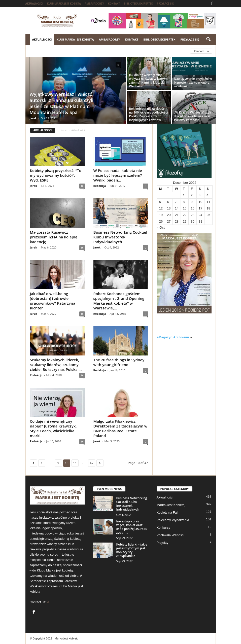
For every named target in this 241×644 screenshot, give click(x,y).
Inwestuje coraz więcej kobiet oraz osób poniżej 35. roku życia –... (132, 527)
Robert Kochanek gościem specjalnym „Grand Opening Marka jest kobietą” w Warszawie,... (119, 301)
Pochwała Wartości (170, 535)
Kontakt (114, 4)
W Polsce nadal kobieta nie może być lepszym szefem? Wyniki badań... (118, 175)
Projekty (163, 543)
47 (92, 463)
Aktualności (34, 4)
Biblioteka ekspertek (138, 4)
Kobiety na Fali (167, 512)
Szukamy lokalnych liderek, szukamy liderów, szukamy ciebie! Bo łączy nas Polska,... (56, 365)
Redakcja (100, 186)
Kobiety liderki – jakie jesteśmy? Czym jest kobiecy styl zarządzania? (132, 550)
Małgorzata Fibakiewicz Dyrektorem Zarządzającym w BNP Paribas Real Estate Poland (120, 428)
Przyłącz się (165, 4)
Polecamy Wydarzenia (173, 520)
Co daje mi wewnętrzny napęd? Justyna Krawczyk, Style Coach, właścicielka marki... (53, 428)
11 (75, 463)
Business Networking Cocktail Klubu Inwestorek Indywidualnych (120, 237)
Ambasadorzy (94, 4)
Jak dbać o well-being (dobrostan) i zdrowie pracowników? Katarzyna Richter (53, 301)
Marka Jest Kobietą (171, 505)
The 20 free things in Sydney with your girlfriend (119, 362)
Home (63, 130)
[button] (208, 40)
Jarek (33, 118)
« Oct (161, 227)
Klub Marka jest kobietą (64, 4)
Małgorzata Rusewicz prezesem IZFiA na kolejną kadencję (54, 237)
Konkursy (163, 528)
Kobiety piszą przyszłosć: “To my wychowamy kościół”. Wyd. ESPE (56, 175)
